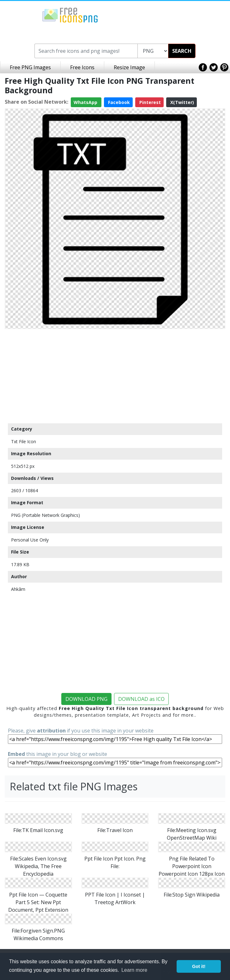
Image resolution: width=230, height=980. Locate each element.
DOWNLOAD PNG (86, 699)
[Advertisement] (115, 376)
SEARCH (182, 51)
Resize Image (129, 67)
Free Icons (82, 67)
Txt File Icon (24, 441)
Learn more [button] (134, 970)
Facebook (118, 102)
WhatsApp (86, 102)
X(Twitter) (182, 102)
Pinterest (149, 102)
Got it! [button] (199, 966)
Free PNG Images (30, 67)
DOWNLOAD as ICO (141, 699)
